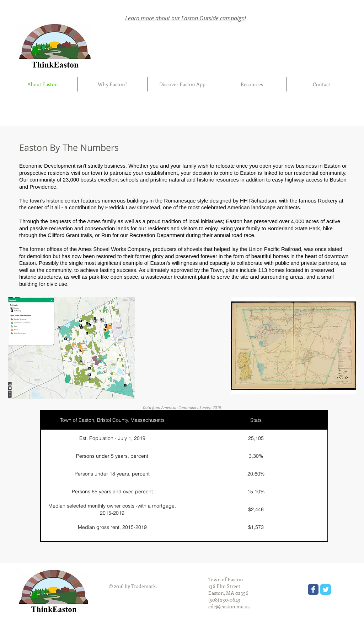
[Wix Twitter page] (326, 589)
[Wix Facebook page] (313, 589)
